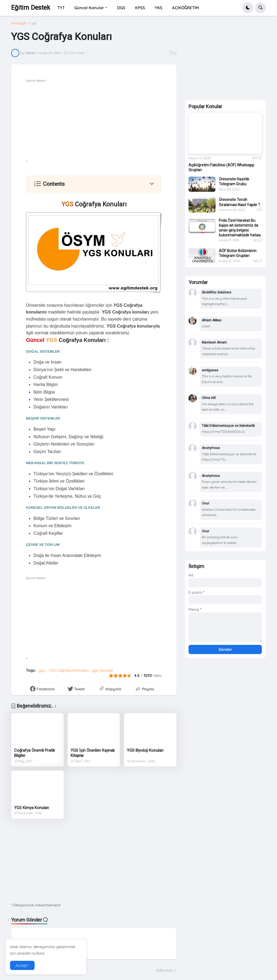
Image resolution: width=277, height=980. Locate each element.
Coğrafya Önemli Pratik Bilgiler (34, 753)
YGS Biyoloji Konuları (145, 750)
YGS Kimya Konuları (32, 808)
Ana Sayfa (19, 23)
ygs (34, 23)
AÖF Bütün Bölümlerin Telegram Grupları (238, 253)
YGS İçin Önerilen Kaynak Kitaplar (93, 753)
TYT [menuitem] (61, 8)
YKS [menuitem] (159, 8)
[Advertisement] (109, 122)
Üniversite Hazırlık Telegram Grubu (234, 182)
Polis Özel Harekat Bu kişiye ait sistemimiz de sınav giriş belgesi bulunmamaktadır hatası (240, 228)
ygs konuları (103, 670)
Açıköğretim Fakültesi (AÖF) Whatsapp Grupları (221, 167)
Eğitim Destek (31, 8)
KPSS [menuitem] (140, 8)
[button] (248, 8)
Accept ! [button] (22, 965)
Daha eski (165, 970)
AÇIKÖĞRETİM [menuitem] (185, 8)
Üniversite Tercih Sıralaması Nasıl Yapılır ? (239, 202)
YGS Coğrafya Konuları (69, 670)
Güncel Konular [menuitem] (89, 8)
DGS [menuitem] (121, 8)
